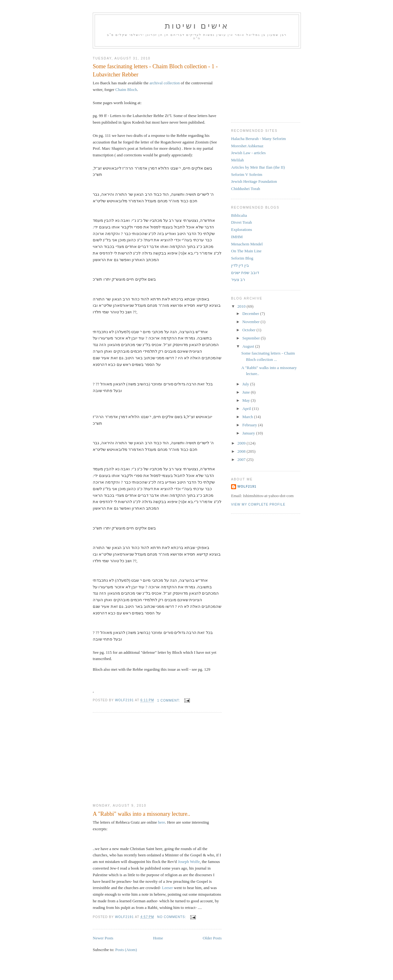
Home (158, 938)
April (247, 409)
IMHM (237, 237)
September (252, 338)
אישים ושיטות (197, 26)
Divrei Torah (241, 222)
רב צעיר (238, 280)
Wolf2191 (247, 487)
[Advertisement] (140, 758)
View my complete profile (258, 504)
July (246, 384)
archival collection (165, 83)
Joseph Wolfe (189, 862)
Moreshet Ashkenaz (247, 146)
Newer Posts (103, 938)
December (251, 314)
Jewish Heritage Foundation (254, 181)
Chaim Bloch (126, 90)
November (252, 322)
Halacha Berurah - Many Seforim (258, 139)
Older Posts (212, 938)
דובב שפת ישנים (245, 273)
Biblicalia (239, 215)
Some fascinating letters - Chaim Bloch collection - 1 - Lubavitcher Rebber (155, 70)
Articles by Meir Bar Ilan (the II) (258, 167)
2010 (242, 306)
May (247, 400)
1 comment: (169, 700)
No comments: (172, 917)
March (248, 417)
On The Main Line (246, 251)
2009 (242, 443)
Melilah (237, 160)
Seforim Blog (242, 258)
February (250, 425)
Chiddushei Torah (246, 189)
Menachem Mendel (247, 244)
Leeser (167, 888)
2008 (242, 451)
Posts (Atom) (126, 950)
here (162, 822)
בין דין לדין (240, 265)
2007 (242, 459)
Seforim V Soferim (247, 174)
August (249, 346)
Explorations (241, 230)
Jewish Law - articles (248, 153)
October (249, 330)
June (247, 392)
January (249, 433)
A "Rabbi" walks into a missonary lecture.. (141, 814)
